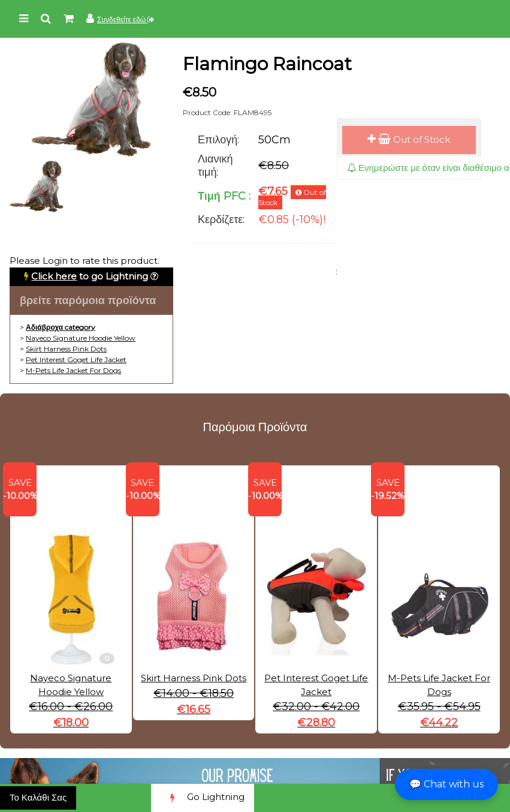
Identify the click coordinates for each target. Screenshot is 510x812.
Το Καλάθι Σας (38, 797)
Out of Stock (409, 139)
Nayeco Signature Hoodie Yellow (81, 338)
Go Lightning (203, 798)
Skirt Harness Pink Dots (66, 349)
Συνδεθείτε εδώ (126, 19)
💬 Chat (446, 784)
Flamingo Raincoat (267, 64)
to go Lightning (90, 276)
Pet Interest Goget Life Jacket (76, 360)
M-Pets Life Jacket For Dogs (73, 370)
